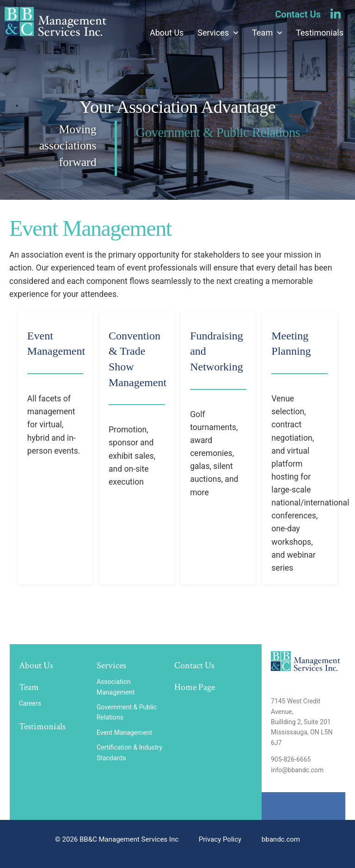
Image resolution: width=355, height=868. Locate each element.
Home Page (195, 687)
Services (213, 33)
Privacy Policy (220, 839)
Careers (30, 703)
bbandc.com (281, 839)
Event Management (125, 733)
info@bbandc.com (297, 770)
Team (262, 33)
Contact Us (298, 14)
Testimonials (320, 33)
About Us (167, 33)
